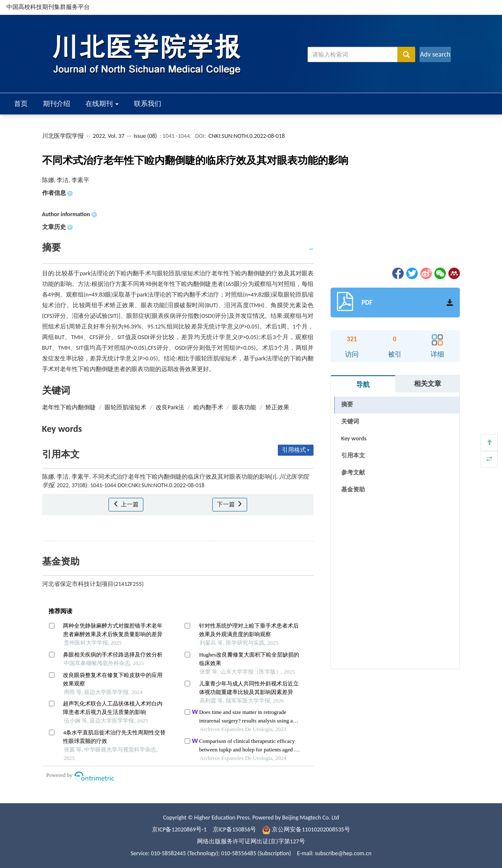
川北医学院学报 (63, 136)
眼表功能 (244, 407)
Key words (354, 438)
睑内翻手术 (208, 407)
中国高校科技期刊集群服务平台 (48, 7)
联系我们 (148, 104)
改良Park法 (170, 407)
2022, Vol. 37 (109, 136)
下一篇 (230, 504)
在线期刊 (102, 104)
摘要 (347, 404)
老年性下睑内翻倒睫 (69, 407)
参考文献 (353, 473)
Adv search (435, 54)
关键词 (350, 421)
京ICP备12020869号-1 (179, 829)
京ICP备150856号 (235, 829)
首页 (21, 104)
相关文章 (428, 384)
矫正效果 (277, 407)
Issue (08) (145, 136)
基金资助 (353, 490)
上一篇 (126, 504)
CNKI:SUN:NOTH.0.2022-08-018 (247, 136)
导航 (363, 384)
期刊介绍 (57, 104)
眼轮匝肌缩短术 (125, 407)
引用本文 (353, 455)
